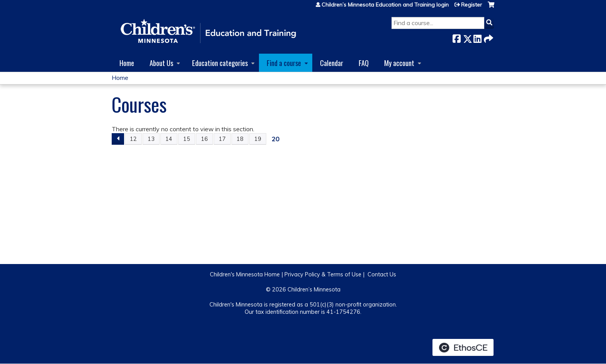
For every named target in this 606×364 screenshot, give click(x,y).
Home (127, 63)
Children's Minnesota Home (245, 274)
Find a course (284, 63)
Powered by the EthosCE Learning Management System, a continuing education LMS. (463, 347)
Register (472, 5)
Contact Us (382, 274)
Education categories (220, 63)
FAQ (364, 63)
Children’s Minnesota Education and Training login (385, 5)
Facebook (456, 37)
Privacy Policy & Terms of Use (323, 274)
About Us (161, 63)
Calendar (332, 63)
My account (399, 63)
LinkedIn (477, 37)
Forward (488, 37)
